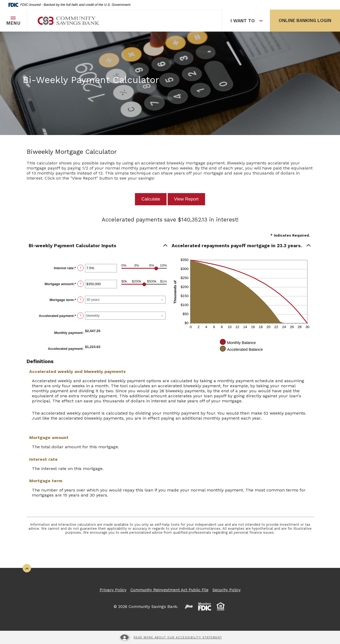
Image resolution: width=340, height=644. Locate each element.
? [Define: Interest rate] (80, 268)
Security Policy (227, 590)
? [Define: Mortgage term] (80, 300)
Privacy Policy (113, 590)
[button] (98, 246)
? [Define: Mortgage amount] (80, 284)
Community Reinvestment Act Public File (169, 590)
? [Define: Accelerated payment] (80, 316)
